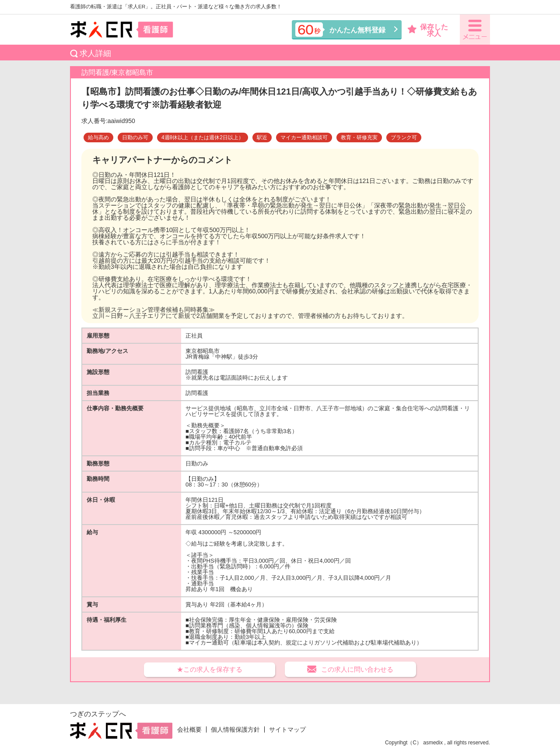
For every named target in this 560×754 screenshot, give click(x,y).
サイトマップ (287, 729)
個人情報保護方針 (235, 729)
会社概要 (189, 729)
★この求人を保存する (210, 669)
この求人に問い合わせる (357, 669)
